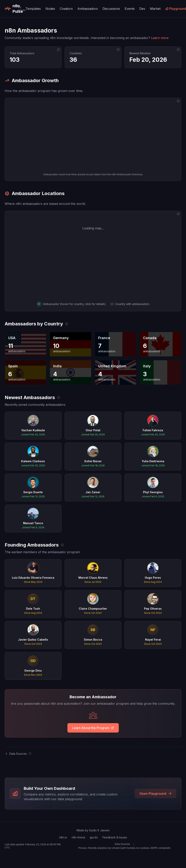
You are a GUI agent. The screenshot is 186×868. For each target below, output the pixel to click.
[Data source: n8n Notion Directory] (58, 50)
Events (130, 9)
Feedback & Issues (115, 837)
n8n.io (63, 837)
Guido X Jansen (99, 830)
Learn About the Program (93, 728)
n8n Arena (78, 837)
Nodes (50, 9)
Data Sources (122, 844)
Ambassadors (88, 9)
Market (155, 9)
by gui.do (22, 9)
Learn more (160, 38)
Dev (142, 9)
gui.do (94, 837)
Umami (116, 848)
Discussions (111, 9)
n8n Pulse (11, 9)
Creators (66, 9)
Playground (176, 9)
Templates (33, 9)
